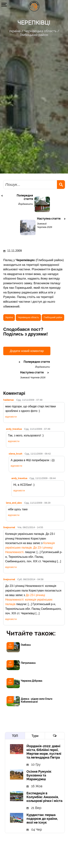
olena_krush (16, 454)
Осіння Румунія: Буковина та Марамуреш (39, 775)
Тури (35, 736)
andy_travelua (14, 429)
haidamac (9, 400)
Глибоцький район (34, 35)
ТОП (15, 736)
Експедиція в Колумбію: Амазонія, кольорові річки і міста (44, 797)
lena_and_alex (14, 503)
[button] (4, 5)
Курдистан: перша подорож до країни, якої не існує (42, 819)
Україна (15, 31)
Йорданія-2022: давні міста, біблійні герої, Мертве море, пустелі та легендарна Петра (44, 752)
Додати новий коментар (27, 351)
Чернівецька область (40, 31)
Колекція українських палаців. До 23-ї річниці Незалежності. (30, 548)
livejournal (9, 527)
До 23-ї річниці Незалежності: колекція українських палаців (29, 600)
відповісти (11, 417)
